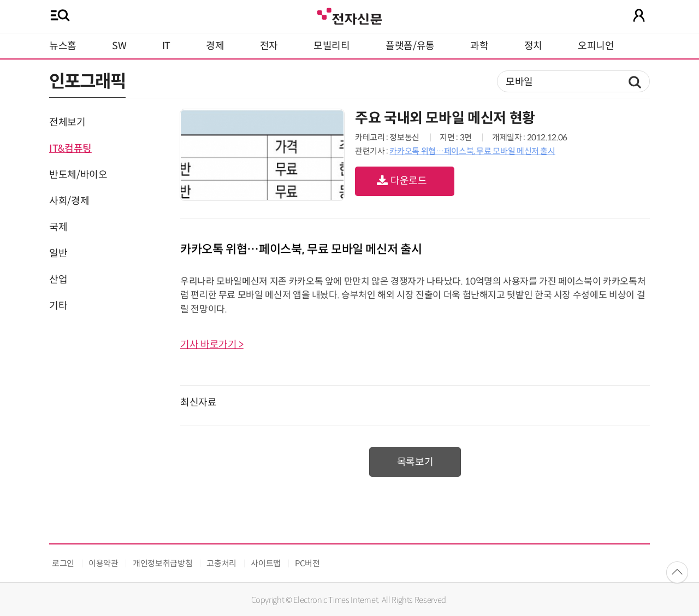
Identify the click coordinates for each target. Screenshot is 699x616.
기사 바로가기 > (212, 345)
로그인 (63, 563)
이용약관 (103, 563)
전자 (269, 46)
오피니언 (596, 46)
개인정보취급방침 (162, 563)
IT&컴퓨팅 (70, 149)
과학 (479, 46)
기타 (58, 306)
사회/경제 (69, 201)
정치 (533, 46)
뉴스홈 (63, 46)
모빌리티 (332, 46)
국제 (58, 227)
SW (119, 46)
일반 (58, 253)
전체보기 (67, 122)
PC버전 (307, 563)
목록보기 (415, 462)
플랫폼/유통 (410, 46)
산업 (58, 280)
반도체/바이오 (78, 175)
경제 (215, 46)
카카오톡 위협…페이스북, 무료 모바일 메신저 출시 (472, 151)
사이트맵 (266, 563)
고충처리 (221, 563)
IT (166, 46)
